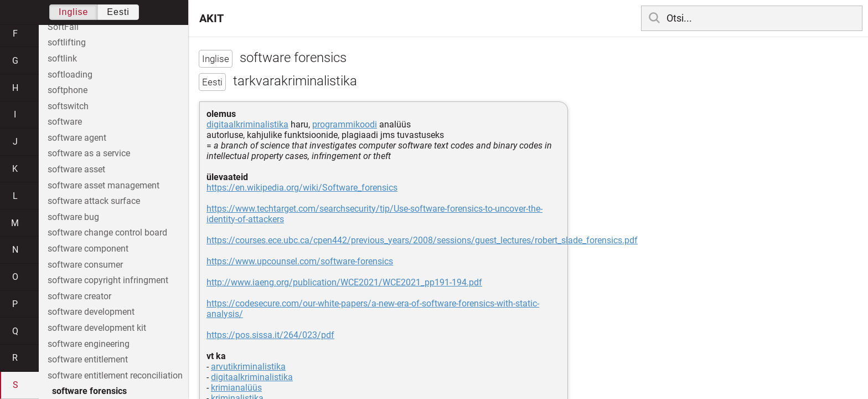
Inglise (73, 12)
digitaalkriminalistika (247, 124)
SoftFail (63, 27)
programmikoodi (345, 124)
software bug (73, 217)
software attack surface (94, 201)
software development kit (97, 328)
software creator (79, 296)
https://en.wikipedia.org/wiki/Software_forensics (302, 188)
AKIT (211, 18)
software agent (77, 138)
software (65, 122)
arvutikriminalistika (248, 367)
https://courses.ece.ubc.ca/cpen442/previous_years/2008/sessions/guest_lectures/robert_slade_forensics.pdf (422, 240)
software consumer (85, 265)
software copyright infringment (108, 280)
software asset (76, 169)
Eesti (118, 12)
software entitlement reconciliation (115, 375)
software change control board (107, 232)
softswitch (68, 106)
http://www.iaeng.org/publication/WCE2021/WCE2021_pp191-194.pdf (344, 282)
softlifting (67, 42)
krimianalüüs (236, 388)
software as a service (89, 153)
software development (91, 312)
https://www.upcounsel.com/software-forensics (300, 261)
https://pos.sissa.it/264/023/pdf (270, 335)
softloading (70, 75)
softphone (68, 90)
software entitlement (88, 359)
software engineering (89, 344)
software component (88, 249)
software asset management (104, 185)
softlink (62, 58)
